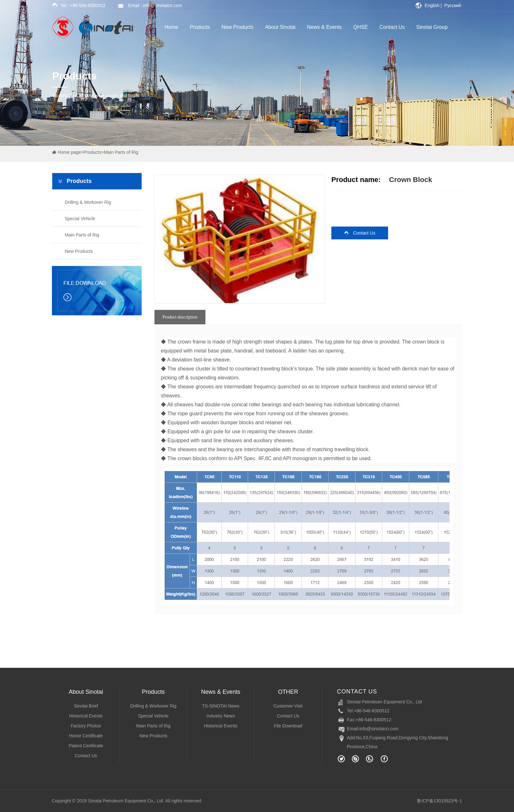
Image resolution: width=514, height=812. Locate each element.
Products (200, 27)
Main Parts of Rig (121, 152)
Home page (69, 152)
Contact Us (392, 27)
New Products (237, 27)
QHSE (361, 27)
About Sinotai (280, 27)
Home (172, 27)
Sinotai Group (432, 27)
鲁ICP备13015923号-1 (439, 801)
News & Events (324, 27)
